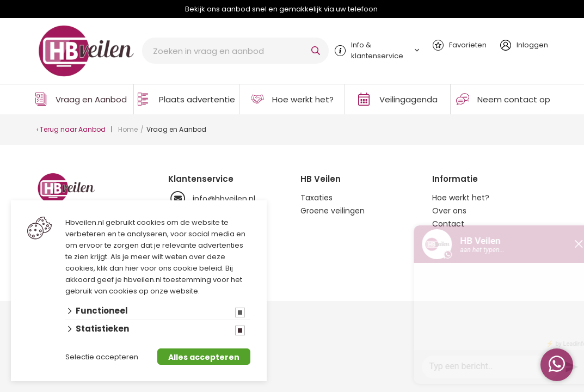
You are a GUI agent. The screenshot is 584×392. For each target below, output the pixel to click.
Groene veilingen (333, 211)
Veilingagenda (408, 99)
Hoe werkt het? (303, 99)
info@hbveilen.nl (212, 199)
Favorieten (468, 45)
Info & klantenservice (377, 50)
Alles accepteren (204, 357)
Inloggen (532, 45)
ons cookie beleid (190, 268)
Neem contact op (514, 99)
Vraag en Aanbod (91, 99)
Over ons (449, 211)
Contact (448, 224)
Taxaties (316, 198)
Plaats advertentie (197, 99)
